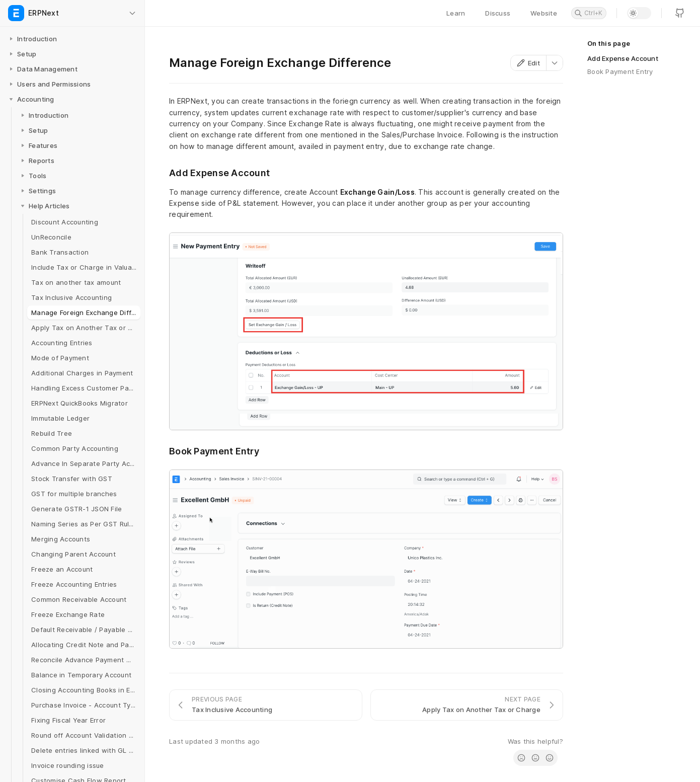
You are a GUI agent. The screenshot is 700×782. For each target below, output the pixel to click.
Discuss (498, 13)
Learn (456, 13)
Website (544, 13)
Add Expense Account (623, 58)
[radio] (521, 758)
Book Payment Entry (620, 71)
